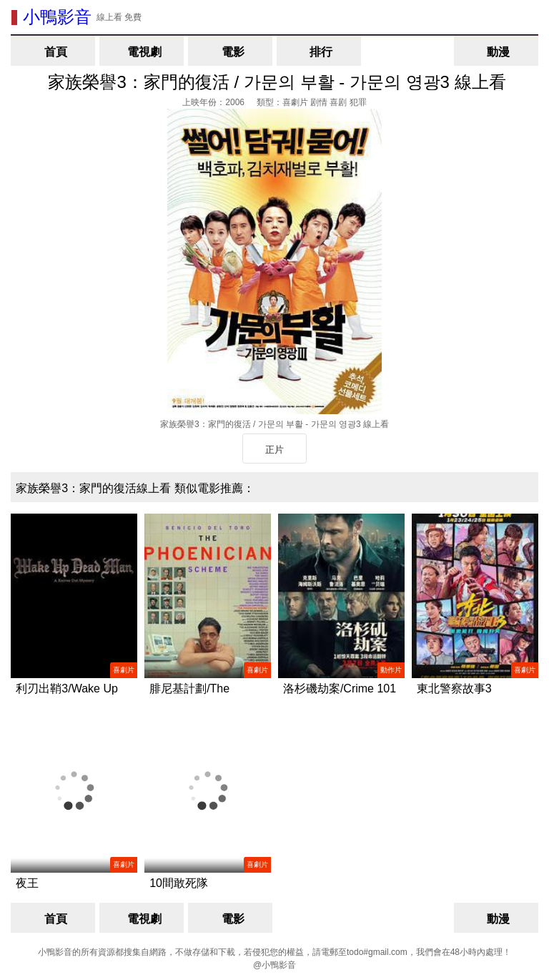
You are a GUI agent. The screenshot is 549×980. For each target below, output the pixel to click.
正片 (274, 450)
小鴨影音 (57, 17)
